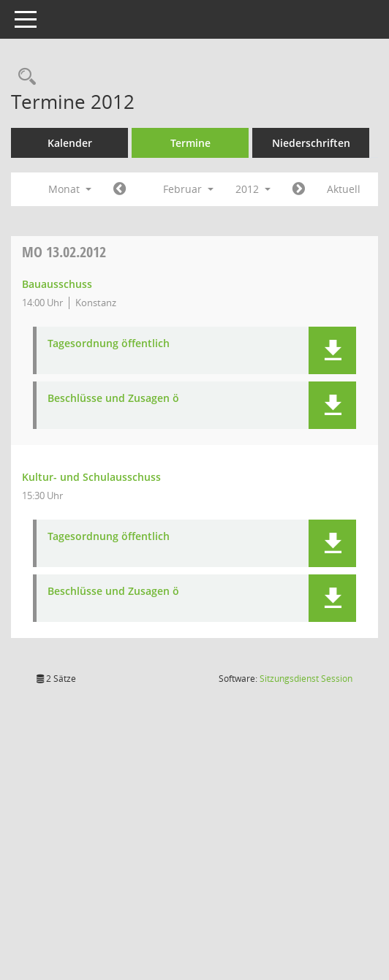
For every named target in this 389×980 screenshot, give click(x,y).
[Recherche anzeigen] (50, 77)
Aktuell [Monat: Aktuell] (69, 248)
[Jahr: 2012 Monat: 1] (147, 222)
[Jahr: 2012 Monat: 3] (325, 222)
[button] (332, 409)
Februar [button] (215, 222)
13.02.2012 (91, 310)
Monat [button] (97, 222)
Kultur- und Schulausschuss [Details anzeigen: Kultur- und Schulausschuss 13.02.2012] (118, 535)
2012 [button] (280, 222)
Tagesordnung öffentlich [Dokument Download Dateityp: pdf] (136, 402)
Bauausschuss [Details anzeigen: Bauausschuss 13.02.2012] (84, 342)
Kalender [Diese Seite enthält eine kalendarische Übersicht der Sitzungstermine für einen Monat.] (96, 143)
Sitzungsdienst (306, 737)
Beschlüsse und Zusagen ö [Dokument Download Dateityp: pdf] (140, 457)
